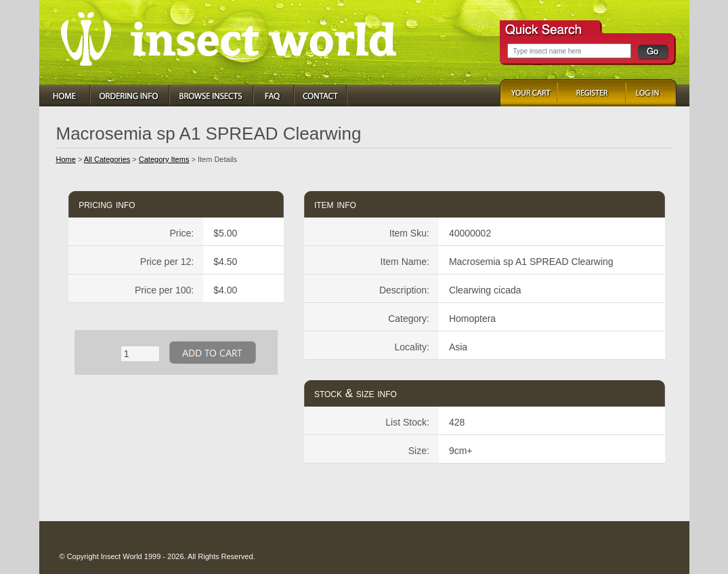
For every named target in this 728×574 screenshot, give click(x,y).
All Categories (107, 159)
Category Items (164, 159)
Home (66, 159)
